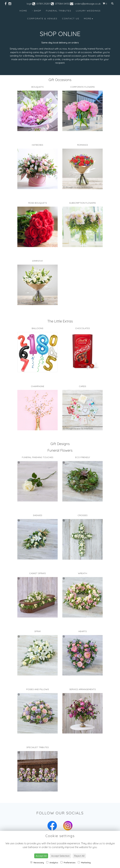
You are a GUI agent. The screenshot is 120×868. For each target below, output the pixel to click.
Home (23, 11)
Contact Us (71, 18)
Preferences (68, 863)
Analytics (52, 863)
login (29, 4)
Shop (38, 11)
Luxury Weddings (88, 11)
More (88, 18)
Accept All (41, 856)
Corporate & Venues (42, 18)
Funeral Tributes (59, 11)
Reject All (79, 856)
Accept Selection (60, 856)
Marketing (84, 863)
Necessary (37, 863)
